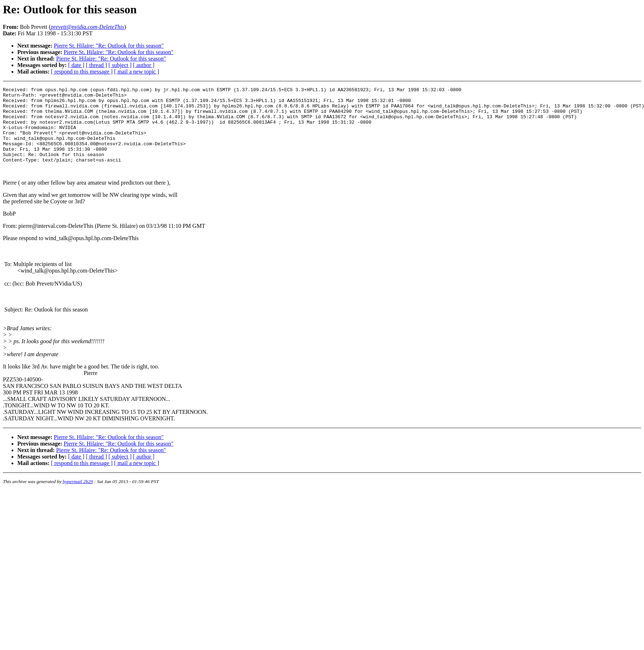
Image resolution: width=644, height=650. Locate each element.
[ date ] (76, 65)
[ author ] (144, 65)
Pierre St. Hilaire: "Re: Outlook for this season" (109, 46)
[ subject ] (120, 65)
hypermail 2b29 (78, 499)
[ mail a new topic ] (136, 72)
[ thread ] (96, 65)
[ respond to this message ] (82, 72)
